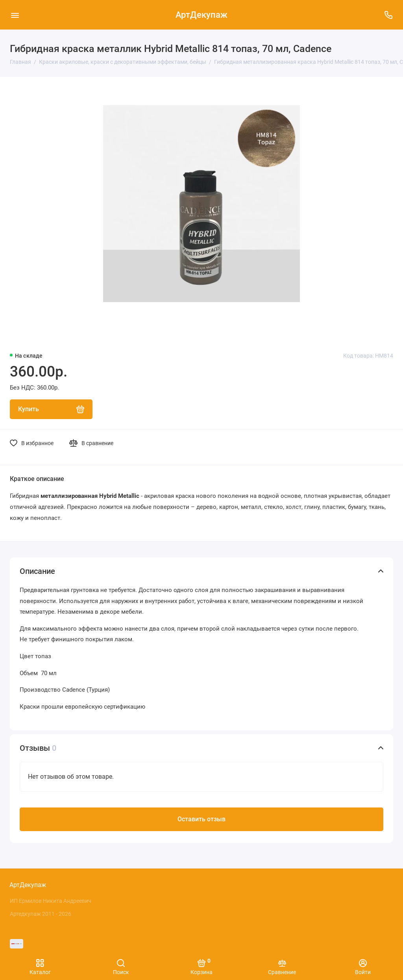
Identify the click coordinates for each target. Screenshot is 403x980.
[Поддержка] (388, 15)
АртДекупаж (201, 15)
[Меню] (15, 15)
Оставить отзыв (201, 821)
